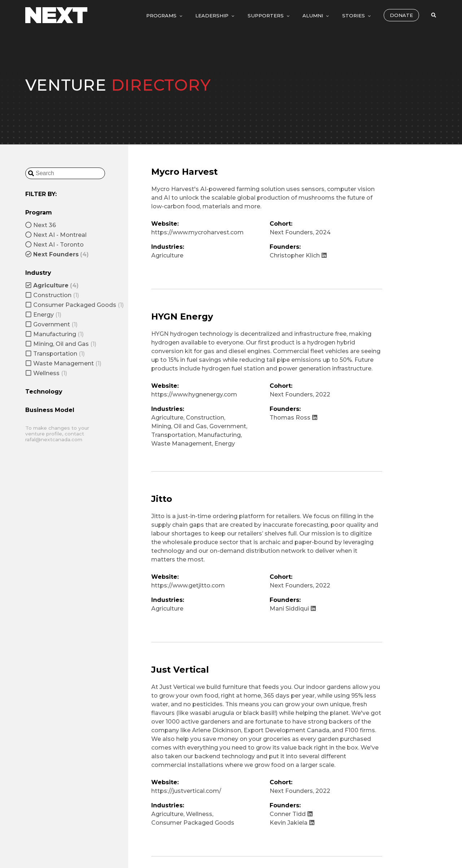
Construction (205, 418)
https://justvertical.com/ (186, 791)
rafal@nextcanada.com (54, 439)
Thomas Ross (294, 418)
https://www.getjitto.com (188, 585)
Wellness (199, 814)
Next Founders (291, 232)
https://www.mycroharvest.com (197, 232)
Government (228, 426)
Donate (401, 15)
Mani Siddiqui (293, 609)
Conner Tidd (291, 814)
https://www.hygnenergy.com (194, 394)
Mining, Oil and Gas (179, 426)
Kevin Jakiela (292, 823)
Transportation (173, 435)
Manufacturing (219, 435)
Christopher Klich (298, 255)
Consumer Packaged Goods (193, 823)
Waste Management (182, 444)
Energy (225, 444)
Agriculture (167, 255)
